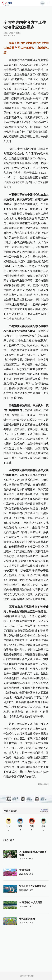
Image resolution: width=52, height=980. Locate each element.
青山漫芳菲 (25, 870)
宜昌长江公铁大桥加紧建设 (33, 886)
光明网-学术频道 (15, 33)
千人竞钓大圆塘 (27, 919)
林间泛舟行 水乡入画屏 (31, 902)
